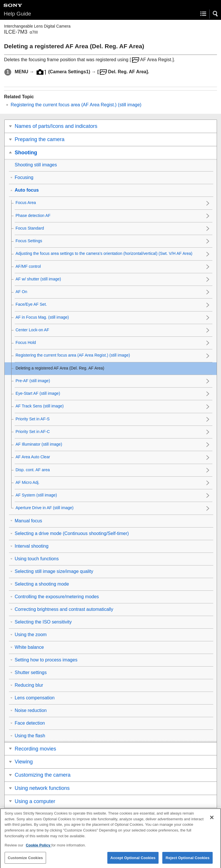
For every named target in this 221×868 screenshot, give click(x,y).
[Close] (212, 821)
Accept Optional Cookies (133, 862)
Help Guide (17, 14)
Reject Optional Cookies (187, 862)
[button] (216, 14)
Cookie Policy (39, 849)
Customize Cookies (25, 862)
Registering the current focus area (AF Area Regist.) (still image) (76, 105)
